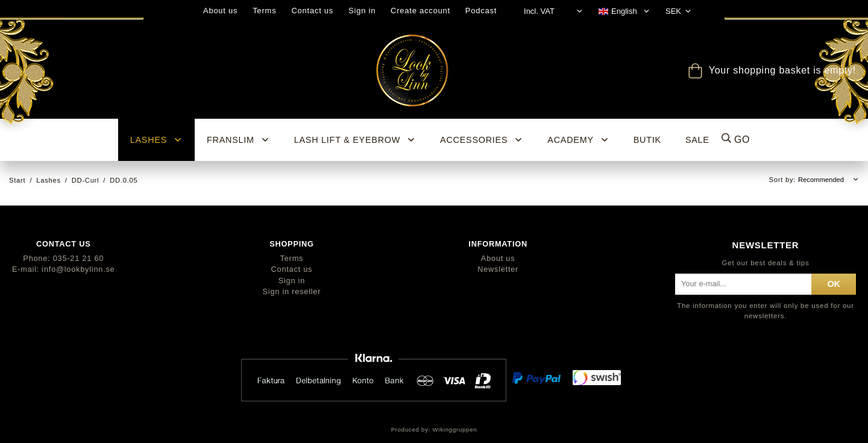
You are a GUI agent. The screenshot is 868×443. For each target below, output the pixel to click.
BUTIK (647, 140)
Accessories (482, 140)
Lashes (156, 140)
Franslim (238, 140)
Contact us (312, 11)
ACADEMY (578, 140)
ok (834, 284)
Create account (420, 11)
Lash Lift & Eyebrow (355, 140)
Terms (264, 11)
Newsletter (498, 269)
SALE (697, 140)
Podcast (481, 11)
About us (220, 11)
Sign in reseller (292, 291)
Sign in (362, 11)
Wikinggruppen (455, 429)
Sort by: (784, 180)
